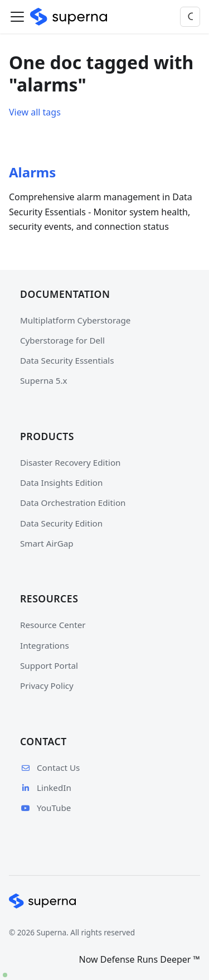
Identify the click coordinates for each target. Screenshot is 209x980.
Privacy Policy (47, 685)
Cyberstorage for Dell (62, 340)
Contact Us (50, 767)
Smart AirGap (47, 543)
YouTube (45, 808)
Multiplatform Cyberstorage (75, 320)
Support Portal (49, 665)
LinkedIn (46, 788)
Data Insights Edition (61, 482)
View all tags (35, 112)
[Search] (190, 17)
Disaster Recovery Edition (70, 462)
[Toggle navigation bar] (17, 17)
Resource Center (53, 625)
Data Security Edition (61, 523)
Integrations (45, 645)
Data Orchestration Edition (73, 503)
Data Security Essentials (67, 360)
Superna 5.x (44, 380)
